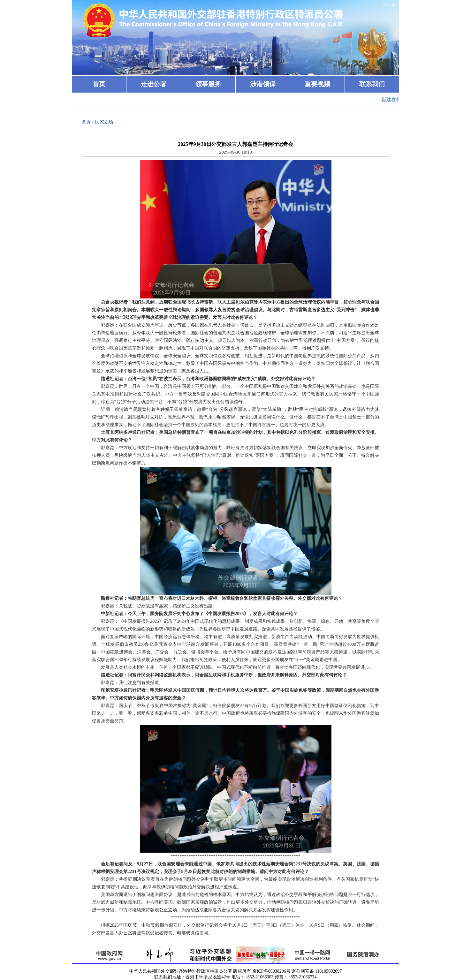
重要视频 (317, 84)
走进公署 (154, 84)
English (389, 5)
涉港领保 (263, 84)
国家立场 (104, 122)
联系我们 (372, 84)
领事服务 (208, 84)
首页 (99, 84)
